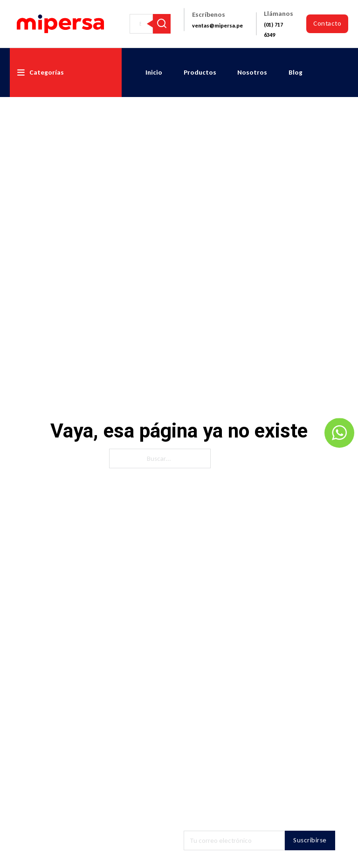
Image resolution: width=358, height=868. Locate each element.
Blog (296, 72)
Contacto (327, 23)
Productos (200, 72)
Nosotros (252, 72)
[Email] (234, 840)
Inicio (154, 72)
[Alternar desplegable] (21, 72)
